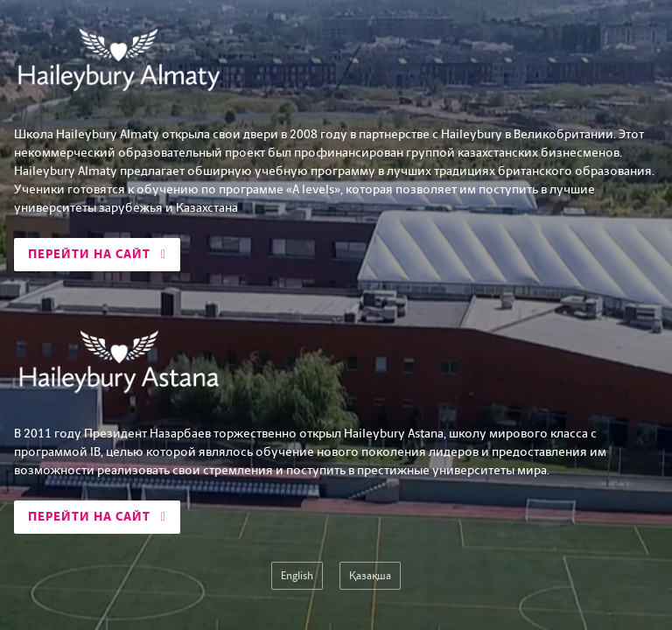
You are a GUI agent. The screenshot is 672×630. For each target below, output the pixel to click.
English (297, 576)
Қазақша (370, 576)
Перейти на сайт (97, 254)
